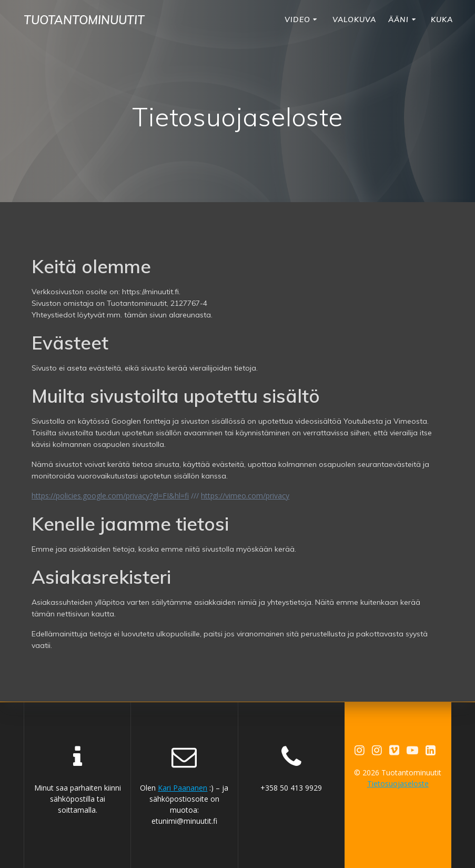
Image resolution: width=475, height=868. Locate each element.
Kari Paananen (183, 788)
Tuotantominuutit (84, 20)
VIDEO (297, 19)
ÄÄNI (398, 19)
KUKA (442, 19)
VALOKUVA (354, 19)
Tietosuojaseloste (398, 784)
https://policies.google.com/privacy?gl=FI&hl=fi (110, 496)
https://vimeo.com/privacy (245, 496)
